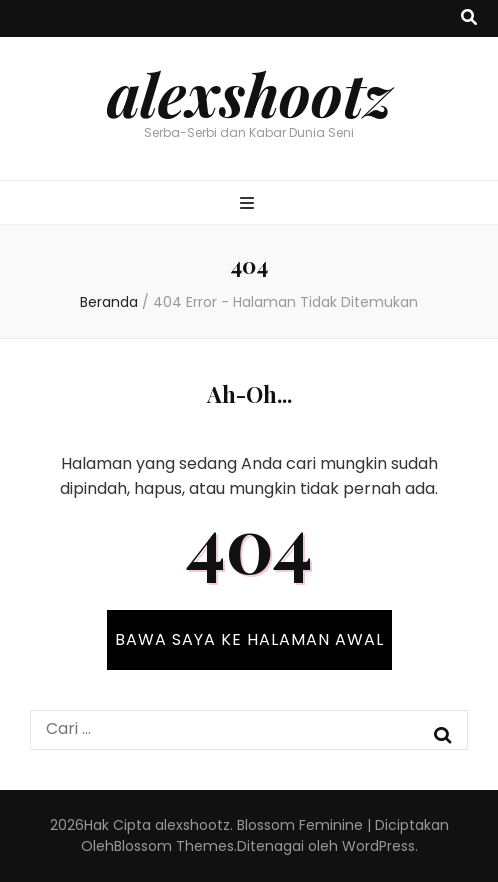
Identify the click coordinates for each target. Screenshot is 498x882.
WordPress (378, 846)
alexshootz (249, 93)
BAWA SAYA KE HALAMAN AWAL (249, 639)
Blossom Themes (174, 846)
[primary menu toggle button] (249, 204)
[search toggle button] (469, 18)
